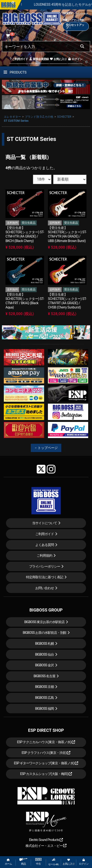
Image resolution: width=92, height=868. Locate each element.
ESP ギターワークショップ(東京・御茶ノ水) (46, 763)
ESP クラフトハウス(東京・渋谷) (46, 753)
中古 (38, 862)
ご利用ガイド (19, 59)
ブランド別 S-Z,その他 (39, 117)
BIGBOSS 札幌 (44, 644)
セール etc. (54, 862)
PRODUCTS (15, 72)
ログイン (75, 59)
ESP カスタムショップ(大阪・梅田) (46, 774)
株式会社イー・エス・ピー (46, 846)
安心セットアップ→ (75, 26)
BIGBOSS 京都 (44, 687)
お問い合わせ (45, 588)
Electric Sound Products (46, 840)
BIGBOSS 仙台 (44, 654)
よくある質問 (45, 545)
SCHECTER (64, 117)
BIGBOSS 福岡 (44, 709)
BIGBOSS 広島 (44, 698)
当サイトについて (45, 523)
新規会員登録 (39, 59)
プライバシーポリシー (45, 566)
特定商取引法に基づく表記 (45, 577)
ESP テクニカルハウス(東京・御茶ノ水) (46, 742)
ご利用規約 (44, 555)
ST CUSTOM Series (16, 121)
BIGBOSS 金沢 (44, 665)
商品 (23, 862)
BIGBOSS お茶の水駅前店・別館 (44, 633)
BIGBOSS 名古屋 (45, 676)
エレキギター (12, 117)
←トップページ (46, 448)
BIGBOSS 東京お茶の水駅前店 (45, 622)
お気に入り (58, 59)
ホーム (8, 862)
